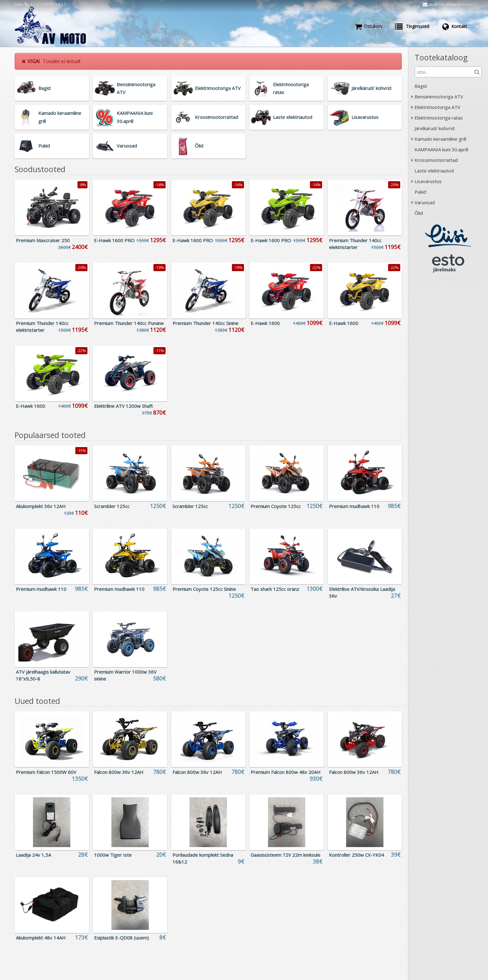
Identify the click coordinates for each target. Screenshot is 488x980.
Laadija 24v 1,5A (33, 855)
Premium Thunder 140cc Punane (129, 323)
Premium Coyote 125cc (276, 506)
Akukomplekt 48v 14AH (41, 938)
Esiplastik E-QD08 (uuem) (121, 938)
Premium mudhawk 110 (354, 506)
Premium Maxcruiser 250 (43, 240)
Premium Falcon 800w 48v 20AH (286, 772)
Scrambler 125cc (112, 506)
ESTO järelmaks (448, 263)
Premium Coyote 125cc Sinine (204, 589)
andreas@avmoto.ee (448, 4)
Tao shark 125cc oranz (275, 589)
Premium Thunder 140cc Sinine (205, 323)
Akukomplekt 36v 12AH (41, 506)
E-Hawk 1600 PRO (114, 240)
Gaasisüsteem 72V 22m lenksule (285, 855)
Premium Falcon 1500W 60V (46, 772)
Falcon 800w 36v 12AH (119, 772)
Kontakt (454, 26)
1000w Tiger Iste (113, 855)
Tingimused (412, 26)
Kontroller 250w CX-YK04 (357, 855)
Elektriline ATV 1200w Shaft (123, 406)
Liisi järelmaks (448, 236)
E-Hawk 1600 (265, 323)
